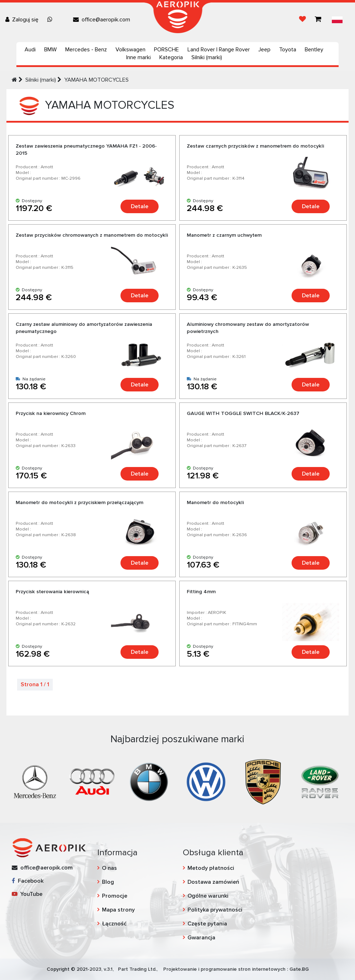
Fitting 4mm (201, 592)
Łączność (114, 924)
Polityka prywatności (215, 910)
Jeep (264, 50)
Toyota (288, 50)
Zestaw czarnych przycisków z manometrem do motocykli (255, 146)
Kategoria (171, 57)
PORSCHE (166, 50)
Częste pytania (207, 924)
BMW (50, 50)
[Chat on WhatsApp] (51, 20)
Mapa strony (118, 910)
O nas (109, 868)
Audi (30, 50)
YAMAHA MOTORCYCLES (96, 80)
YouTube (27, 894)
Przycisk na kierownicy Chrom (51, 413)
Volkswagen (130, 50)
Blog (108, 882)
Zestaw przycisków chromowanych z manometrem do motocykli (92, 235)
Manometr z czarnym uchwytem (224, 235)
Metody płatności (211, 868)
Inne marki (138, 57)
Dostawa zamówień (213, 882)
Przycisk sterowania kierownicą (52, 592)
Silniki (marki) (207, 57)
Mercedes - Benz (86, 50)
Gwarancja (201, 938)
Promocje (115, 896)
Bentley (314, 50)
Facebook (28, 881)
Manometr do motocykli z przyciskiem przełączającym (79, 502)
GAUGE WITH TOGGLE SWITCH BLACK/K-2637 (243, 413)
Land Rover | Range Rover (219, 50)
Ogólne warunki (208, 896)
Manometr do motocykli (215, 502)
